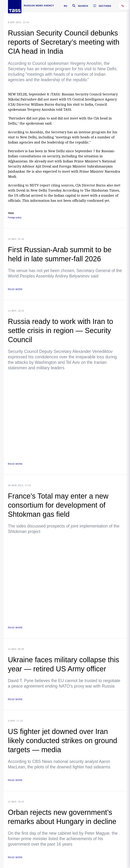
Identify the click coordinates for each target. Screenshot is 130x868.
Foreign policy (15, 218)
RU (66, 6)
